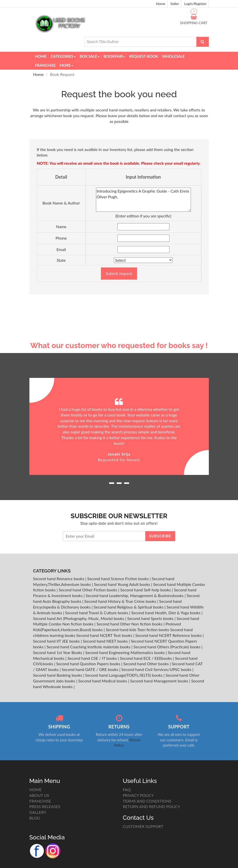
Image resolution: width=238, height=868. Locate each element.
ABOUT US (39, 795)
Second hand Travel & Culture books (97, 613)
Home (161, 4)
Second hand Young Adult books (122, 584)
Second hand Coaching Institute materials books (89, 647)
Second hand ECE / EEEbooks (146, 658)
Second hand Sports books (151, 618)
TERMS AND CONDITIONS (147, 801)
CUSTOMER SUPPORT (143, 826)
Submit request (119, 273)
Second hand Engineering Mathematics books (125, 652)
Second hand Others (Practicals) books (168, 647)
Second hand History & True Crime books (121, 601)
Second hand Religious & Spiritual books (129, 607)
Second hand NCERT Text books (105, 635)
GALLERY (38, 812)
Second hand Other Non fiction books (130, 624)
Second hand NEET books (106, 641)
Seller (175, 4)
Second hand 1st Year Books (58, 652)
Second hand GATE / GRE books (91, 669)
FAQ (127, 790)
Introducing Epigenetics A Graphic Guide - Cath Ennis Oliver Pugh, (143, 200)
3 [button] (127, 485)
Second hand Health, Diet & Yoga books (166, 613)
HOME (36, 790)
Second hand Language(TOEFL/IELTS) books (124, 675)
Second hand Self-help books (146, 590)
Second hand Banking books (58, 675)
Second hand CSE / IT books (93, 658)
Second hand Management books (160, 681)
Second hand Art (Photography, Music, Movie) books (79, 618)
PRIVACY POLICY (138, 795)
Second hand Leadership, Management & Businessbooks (135, 595)
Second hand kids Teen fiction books (137, 630)
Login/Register (195, 4)
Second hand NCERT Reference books (169, 635)
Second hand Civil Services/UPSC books (157, 669)
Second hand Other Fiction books (89, 590)
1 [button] (112, 485)
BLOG (35, 818)
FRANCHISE (40, 801)
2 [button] (119, 485)
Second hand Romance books (59, 579)
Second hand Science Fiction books (119, 579)
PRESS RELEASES (45, 806)
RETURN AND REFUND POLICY (152, 806)
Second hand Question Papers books (89, 664)
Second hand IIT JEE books (57, 641)
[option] (119, 427)
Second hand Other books (147, 664)
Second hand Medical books (103, 681)
